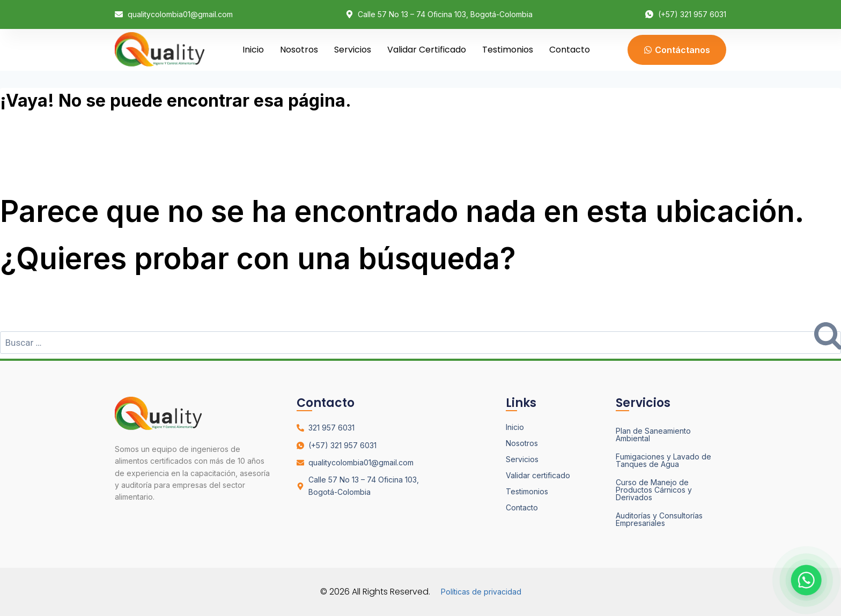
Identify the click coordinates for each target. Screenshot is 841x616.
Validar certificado (427, 50)
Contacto (570, 50)
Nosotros (299, 50)
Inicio (253, 50)
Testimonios (508, 50)
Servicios (353, 50)
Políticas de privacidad (481, 592)
